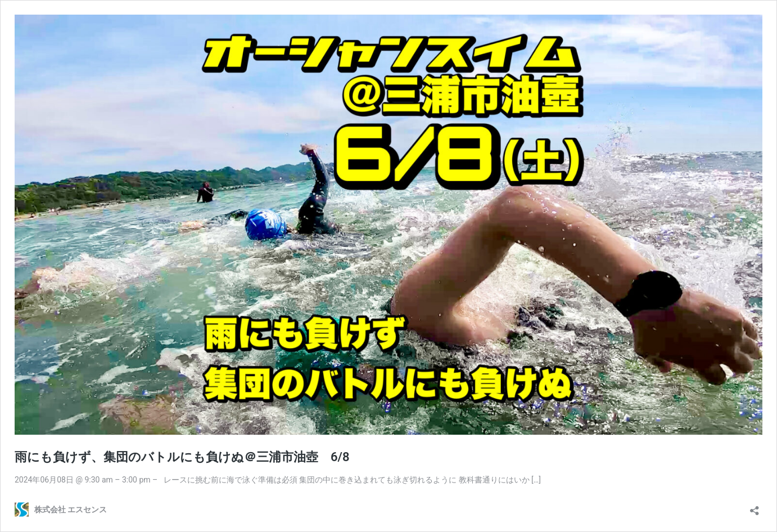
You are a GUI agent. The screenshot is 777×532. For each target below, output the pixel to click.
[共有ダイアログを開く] (755, 507)
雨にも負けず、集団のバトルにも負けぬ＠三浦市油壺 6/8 (182, 457)
